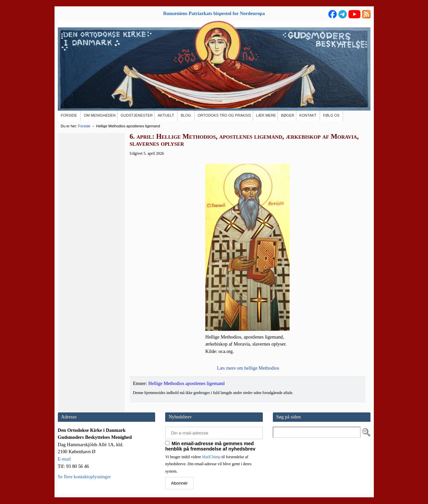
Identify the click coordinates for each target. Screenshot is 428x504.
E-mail (64, 459)
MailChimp (211, 457)
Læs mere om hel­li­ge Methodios (248, 368)
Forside (84, 126)
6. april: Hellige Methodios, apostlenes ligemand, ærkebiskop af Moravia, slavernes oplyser (244, 140)
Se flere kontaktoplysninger (84, 477)
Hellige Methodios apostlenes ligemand (186, 383)
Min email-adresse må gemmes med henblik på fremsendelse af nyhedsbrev (210, 446)
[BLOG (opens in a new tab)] (186, 116)
